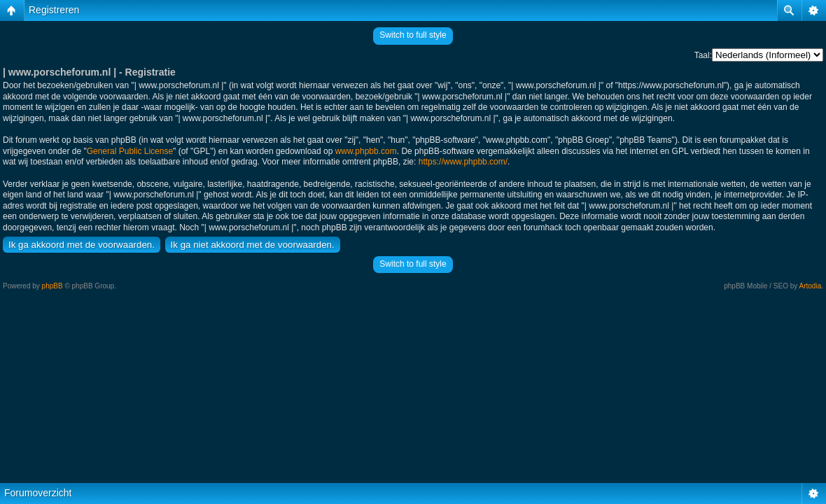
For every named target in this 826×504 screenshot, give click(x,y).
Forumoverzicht (38, 493)
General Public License (130, 151)
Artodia (811, 286)
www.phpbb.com (366, 151)
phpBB (52, 286)
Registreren (54, 10)
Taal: (703, 55)
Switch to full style (413, 35)
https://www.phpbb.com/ (463, 162)
